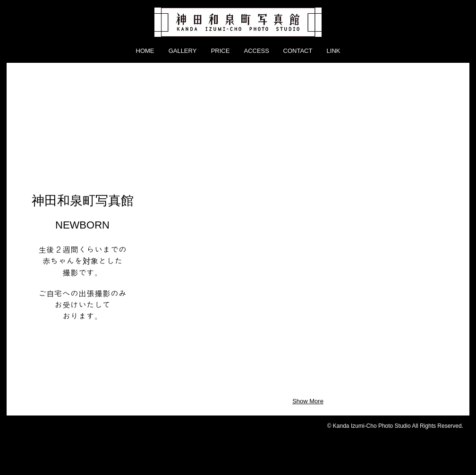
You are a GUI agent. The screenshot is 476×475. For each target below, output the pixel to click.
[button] (190, 121)
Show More (308, 401)
